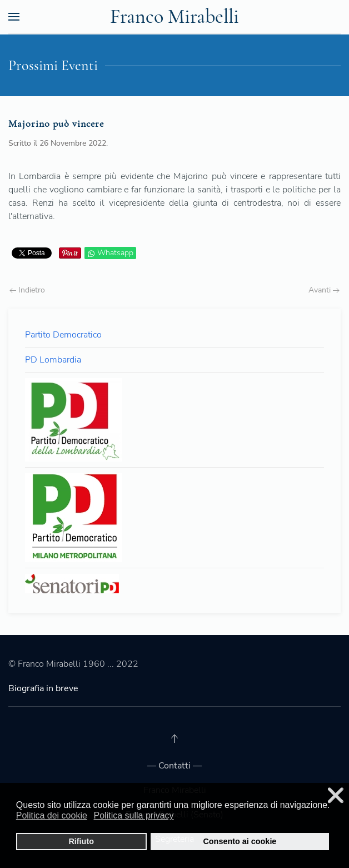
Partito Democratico (63, 335)
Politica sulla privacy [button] (134, 815)
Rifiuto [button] (81, 841)
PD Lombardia (53, 360)
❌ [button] (336, 795)
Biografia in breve (43, 688)
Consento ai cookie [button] (240, 841)
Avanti (324, 290)
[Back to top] (174, 738)
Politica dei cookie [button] (52, 815)
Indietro (27, 290)
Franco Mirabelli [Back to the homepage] (174, 16)
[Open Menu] (14, 17)
